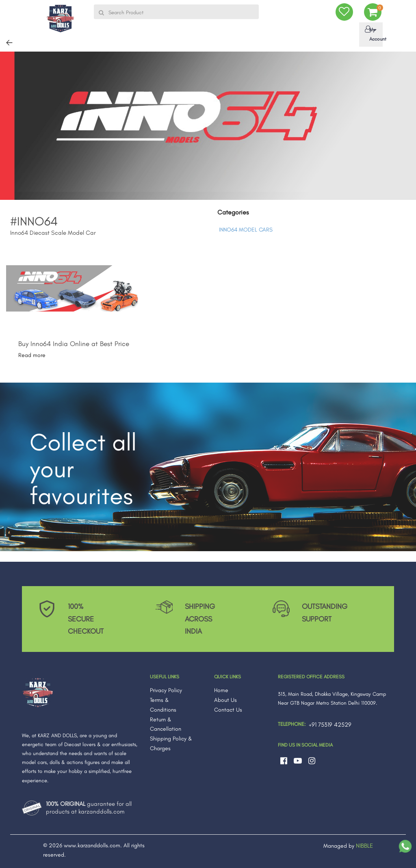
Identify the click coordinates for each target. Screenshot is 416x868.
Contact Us (228, 710)
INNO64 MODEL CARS (246, 230)
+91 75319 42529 (330, 725)
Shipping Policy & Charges (171, 744)
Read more (32, 355)
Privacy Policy (166, 690)
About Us (225, 700)
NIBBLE (364, 846)
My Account (372, 34)
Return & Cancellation (166, 724)
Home (221, 690)
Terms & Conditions (163, 705)
